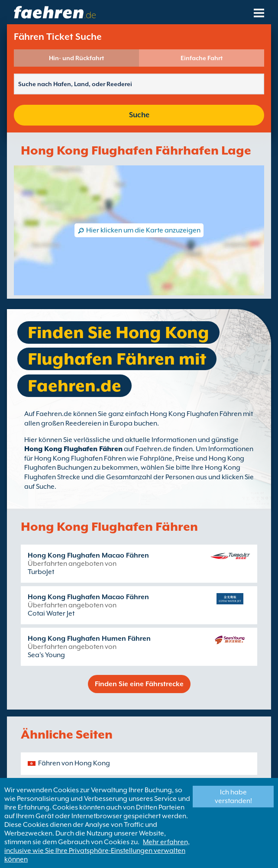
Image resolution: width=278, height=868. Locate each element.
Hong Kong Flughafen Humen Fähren (89, 639)
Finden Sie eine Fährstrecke (139, 684)
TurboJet (41, 572)
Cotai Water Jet (51, 613)
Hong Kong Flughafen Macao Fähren (88, 555)
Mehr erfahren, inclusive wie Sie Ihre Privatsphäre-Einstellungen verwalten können (97, 851)
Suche (139, 115)
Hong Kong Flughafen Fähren (73, 449)
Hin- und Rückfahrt (76, 58)
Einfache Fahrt (202, 58)
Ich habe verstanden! (233, 797)
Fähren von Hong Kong (74, 763)
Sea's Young (46, 655)
